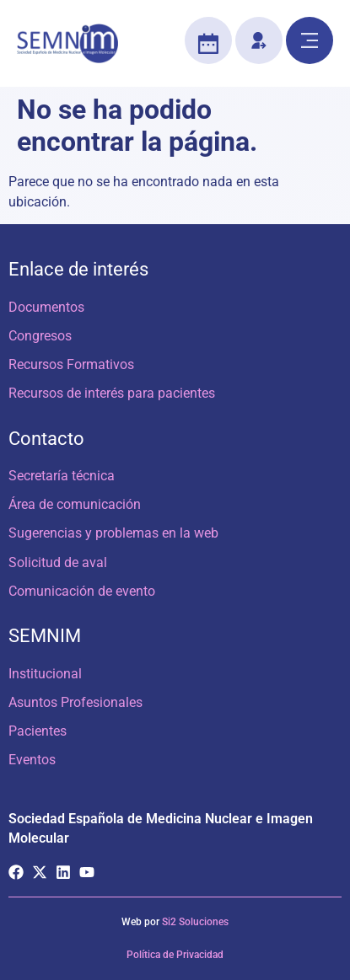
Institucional (45, 674)
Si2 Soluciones (195, 922)
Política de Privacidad (175, 955)
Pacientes (38, 731)
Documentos (46, 307)
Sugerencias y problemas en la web (113, 533)
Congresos (40, 336)
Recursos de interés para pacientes (112, 393)
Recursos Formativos (71, 364)
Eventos (32, 760)
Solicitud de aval (58, 562)
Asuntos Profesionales (75, 702)
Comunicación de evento (82, 591)
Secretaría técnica (62, 476)
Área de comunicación (75, 504)
